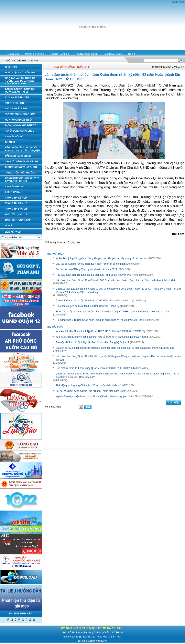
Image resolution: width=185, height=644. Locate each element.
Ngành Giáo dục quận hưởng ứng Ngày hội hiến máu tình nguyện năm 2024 (97, 396)
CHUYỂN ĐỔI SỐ (14, 137)
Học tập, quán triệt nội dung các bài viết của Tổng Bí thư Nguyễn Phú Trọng (97, 275)
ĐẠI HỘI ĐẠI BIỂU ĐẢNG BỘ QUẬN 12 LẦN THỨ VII (20, 90)
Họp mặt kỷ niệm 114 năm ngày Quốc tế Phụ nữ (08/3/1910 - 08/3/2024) (95, 368)
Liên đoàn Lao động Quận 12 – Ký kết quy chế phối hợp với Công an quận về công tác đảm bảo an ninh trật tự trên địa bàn (118, 358)
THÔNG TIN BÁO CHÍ (16, 209)
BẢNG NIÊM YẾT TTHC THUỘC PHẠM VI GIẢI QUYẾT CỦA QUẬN (22, 149)
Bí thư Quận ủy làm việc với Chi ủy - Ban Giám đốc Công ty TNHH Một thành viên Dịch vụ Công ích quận (113, 312)
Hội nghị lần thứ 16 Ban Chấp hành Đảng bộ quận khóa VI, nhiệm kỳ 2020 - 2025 (100, 320)
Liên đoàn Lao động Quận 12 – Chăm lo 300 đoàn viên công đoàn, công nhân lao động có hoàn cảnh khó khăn (116, 280)
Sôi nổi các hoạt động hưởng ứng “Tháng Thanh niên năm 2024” (91, 391)
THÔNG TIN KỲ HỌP (16, 198)
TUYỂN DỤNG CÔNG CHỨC (20, 131)
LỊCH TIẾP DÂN (13, 192)
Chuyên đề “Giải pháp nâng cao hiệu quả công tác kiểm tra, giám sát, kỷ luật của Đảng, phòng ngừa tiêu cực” (115, 348)
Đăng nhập (178, 2)
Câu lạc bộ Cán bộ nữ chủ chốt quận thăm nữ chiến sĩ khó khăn (91, 264)
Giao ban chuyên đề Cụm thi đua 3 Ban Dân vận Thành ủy (88, 306)
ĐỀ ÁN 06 (10, 142)
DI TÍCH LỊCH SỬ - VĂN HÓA (20, 72)
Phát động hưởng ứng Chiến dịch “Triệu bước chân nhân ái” (88, 385)
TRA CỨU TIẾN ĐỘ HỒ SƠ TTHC (22, 161)
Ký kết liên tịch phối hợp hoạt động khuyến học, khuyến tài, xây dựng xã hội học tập (101, 258)
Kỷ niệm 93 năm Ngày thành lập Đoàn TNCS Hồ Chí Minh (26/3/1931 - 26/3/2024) (100, 331)
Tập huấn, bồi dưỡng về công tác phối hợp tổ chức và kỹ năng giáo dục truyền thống (102, 337)
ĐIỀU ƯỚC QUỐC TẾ (16, 214)
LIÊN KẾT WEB (13, 232)
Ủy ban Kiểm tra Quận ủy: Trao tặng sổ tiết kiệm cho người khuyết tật (94, 301)
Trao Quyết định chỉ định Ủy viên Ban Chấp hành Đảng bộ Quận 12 (92, 342)
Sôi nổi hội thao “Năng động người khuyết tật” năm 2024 (86, 269)
